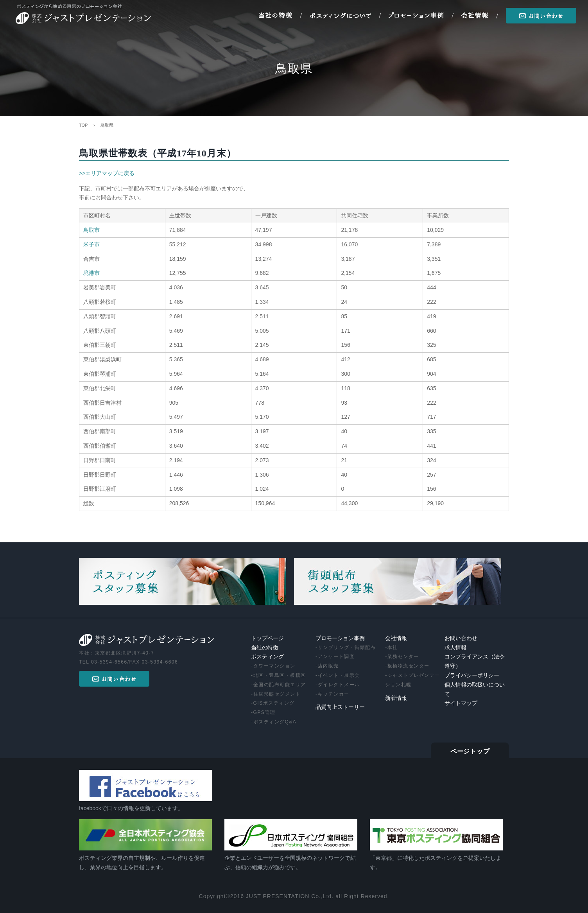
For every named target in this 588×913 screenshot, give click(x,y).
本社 (393, 648)
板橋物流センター (409, 666)
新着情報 (396, 698)
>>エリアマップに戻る (107, 173)
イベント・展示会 (339, 675)
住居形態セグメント (277, 694)
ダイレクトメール (339, 685)
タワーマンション (274, 666)
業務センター (403, 656)
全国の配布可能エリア (280, 685)
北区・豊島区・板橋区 (280, 675)
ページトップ (470, 752)
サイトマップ (461, 703)
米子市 (91, 244)
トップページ (267, 638)
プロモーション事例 (340, 638)
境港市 (91, 273)
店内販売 (328, 666)
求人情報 (455, 648)
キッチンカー (334, 694)
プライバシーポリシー (472, 675)
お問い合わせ (461, 638)
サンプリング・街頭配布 (347, 648)
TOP (83, 125)
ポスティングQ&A (275, 722)
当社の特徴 (265, 648)
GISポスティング (274, 703)
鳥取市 (91, 230)
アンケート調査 (336, 656)
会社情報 (396, 638)
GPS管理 (264, 712)
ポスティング (267, 657)
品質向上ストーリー (340, 707)
